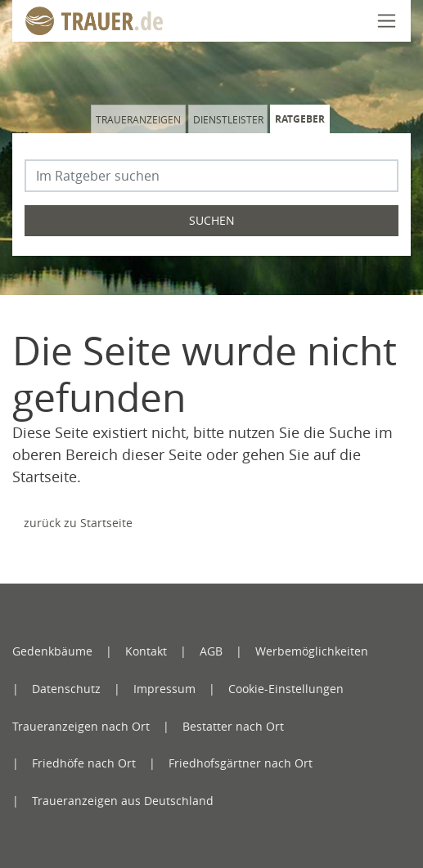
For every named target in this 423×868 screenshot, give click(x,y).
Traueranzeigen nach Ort (81, 726)
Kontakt (146, 651)
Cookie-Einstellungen (286, 689)
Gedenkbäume (52, 651)
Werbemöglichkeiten (312, 651)
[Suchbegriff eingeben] (211, 176)
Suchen (212, 220)
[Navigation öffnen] (387, 21)
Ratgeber (300, 119)
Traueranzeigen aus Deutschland (123, 801)
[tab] (139, 119)
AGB (211, 651)
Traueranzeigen (138, 119)
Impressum (164, 689)
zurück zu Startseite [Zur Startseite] (78, 523)
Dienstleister (228, 119)
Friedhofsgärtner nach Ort (241, 763)
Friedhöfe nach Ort (84, 763)
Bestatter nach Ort (233, 726)
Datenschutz (66, 689)
